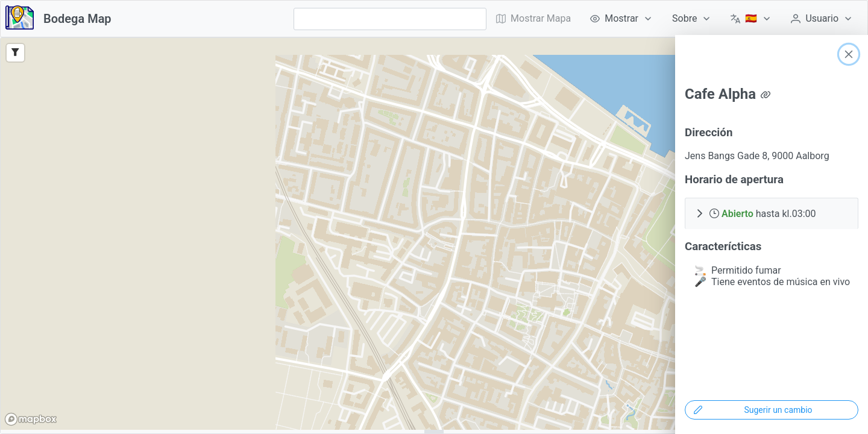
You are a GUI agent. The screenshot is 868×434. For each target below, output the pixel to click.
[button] (772, 213)
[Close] (849, 54)
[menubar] (675, 19)
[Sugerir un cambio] (772, 410)
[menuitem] (621, 19)
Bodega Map (77, 19)
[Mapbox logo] (31, 419)
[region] (434, 234)
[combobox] (390, 19)
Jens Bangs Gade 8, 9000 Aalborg (757, 156)
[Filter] (15, 53)
